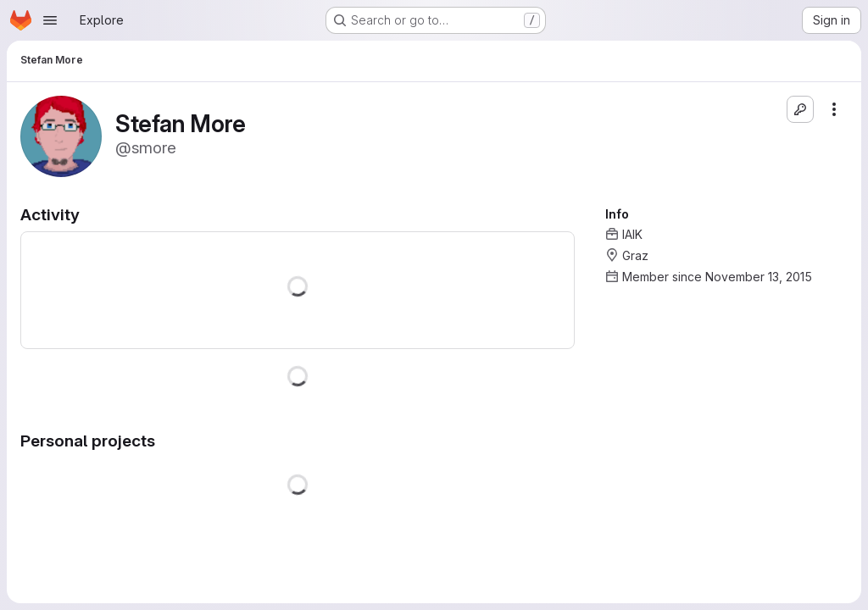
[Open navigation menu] (50, 20)
